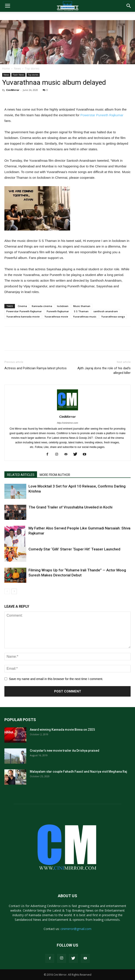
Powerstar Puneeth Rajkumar (102, 115)
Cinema (22, 306)
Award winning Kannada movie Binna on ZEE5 (62, 730)
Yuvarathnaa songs (113, 317)
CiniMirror (13, 90)
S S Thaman (81, 311)
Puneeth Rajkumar (58, 311)
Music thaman (82, 306)
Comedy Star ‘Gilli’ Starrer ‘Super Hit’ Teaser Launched (74, 549)
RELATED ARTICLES (21, 475)
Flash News (18, 75)
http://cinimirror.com (67, 423)
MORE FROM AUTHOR (55, 475)
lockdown (63, 306)
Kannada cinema (42, 306)
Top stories (32, 69)
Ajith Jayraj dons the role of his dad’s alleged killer (104, 370)
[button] (129, 6)
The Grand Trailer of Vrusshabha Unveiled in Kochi (70, 507)
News (17, 69)
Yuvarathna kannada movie (23, 317)
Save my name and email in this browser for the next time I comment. (56, 679)
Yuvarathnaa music (85, 317)
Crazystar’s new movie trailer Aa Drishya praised (65, 751)
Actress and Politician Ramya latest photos (36, 368)
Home (6, 69)
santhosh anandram (106, 311)
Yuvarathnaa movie (56, 317)
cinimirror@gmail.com (76, 929)
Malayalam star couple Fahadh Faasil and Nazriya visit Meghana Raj (78, 772)
